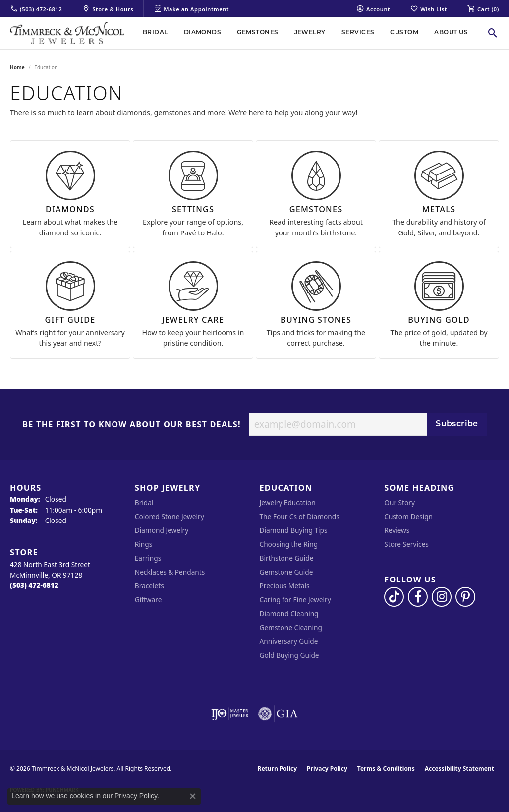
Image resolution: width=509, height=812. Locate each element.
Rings (143, 544)
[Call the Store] (34, 585)
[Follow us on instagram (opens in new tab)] (442, 597)
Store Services (406, 544)
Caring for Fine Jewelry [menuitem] (295, 600)
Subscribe (457, 424)
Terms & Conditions (386, 769)
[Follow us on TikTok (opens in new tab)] (394, 597)
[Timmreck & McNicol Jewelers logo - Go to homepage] (67, 33)
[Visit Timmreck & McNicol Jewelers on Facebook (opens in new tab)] (418, 597)
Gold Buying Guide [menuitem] (289, 655)
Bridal (155, 33)
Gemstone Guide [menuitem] (286, 572)
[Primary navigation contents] (305, 33)
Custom (404, 33)
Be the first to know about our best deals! (132, 425)
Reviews (397, 530)
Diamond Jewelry (162, 530)
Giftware (148, 600)
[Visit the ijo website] (230, 714)
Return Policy (278, 769)
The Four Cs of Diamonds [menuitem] (300, 516)
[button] (373, 8)
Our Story (399, 502)
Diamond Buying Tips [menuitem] (294, 530)
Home (17, 67)
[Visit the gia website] (278, 714)
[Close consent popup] (193, 796)
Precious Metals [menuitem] (285, 586)
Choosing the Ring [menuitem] (289, 544)
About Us (451, 33)
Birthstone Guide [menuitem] (287, 558)
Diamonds (203, 33)
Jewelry (310, 33)
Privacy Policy (327, 769)
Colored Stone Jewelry (170, 516)
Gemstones (257, 33)
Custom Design (408, 516)
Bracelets (149, 586)
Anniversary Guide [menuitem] (289, 641)
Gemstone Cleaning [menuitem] (291, 627)
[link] (36, 8)
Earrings (148, 558)
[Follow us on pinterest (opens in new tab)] (465, 597)
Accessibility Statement (459, 769)
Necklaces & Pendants (170, 572)
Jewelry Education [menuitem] (288, 502)
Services (358, 33)
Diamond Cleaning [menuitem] (289, 613)
